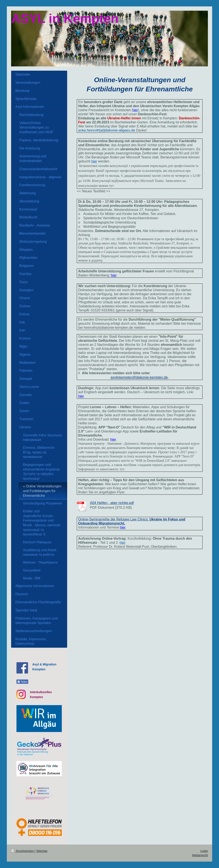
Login (204, 851)
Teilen (22, 682)
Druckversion (23, 851)
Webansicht (200, 855)
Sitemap (42, 851)
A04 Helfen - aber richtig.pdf (112, 503)
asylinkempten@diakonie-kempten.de (139, 377)
